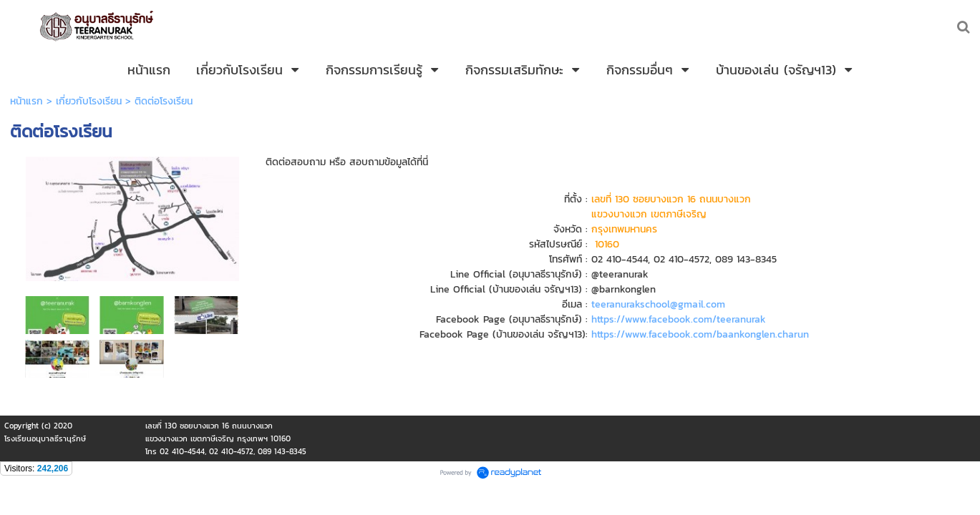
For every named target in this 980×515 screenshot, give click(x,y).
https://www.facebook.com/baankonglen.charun (700, 334)
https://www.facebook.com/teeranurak (677, 319)
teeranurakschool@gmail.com (658, 304)
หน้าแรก (26, 101)
